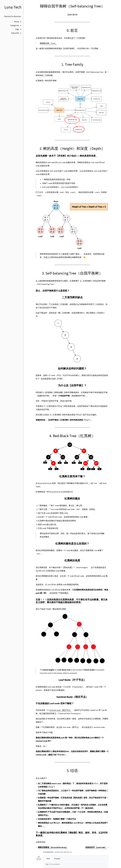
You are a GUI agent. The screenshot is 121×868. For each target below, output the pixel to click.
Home (17, 22)
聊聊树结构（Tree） (48, 43)
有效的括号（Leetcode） (96, 847)
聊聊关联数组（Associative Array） (53, 847)
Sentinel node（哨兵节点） (61, 710)
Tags (17, 29)
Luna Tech (13, 7)
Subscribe (15, 33)
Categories (15, 25)
